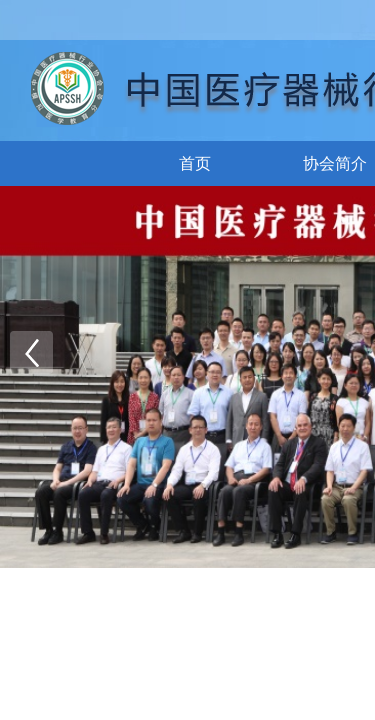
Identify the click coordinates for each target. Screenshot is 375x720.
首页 (195, 163)
